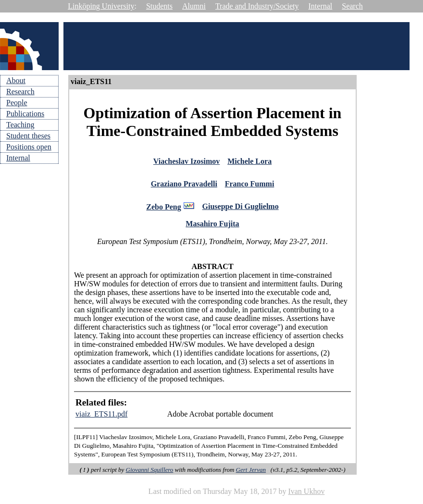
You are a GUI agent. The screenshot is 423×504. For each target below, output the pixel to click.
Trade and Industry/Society (257, 6)
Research (20, 92)
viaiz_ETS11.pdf (101, 418)
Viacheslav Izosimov (187, 162)
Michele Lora (249, 162)
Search (352, 6)
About (16, 80)
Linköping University (101, 6)
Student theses (28, 136)
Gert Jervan (251, 474)
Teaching (20, 125)
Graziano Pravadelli (184, 186)
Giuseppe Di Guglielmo (241, 210)
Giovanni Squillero (150, 474)
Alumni (194, 6)
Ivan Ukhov (306, 496)
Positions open (29, 147)
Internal (321, 6)
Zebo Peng (163, 211)
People (17, 103)
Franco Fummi (250, 186)
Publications (25, 114)
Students (159, 6)
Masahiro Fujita (212, 228)
